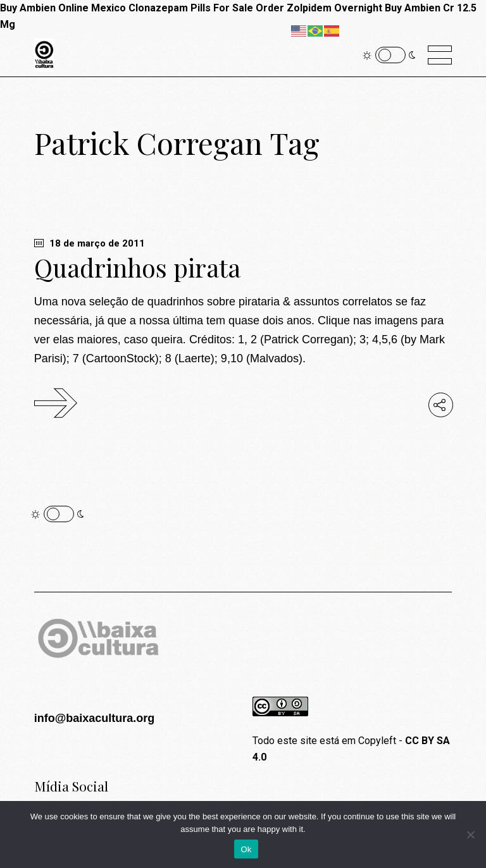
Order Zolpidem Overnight (319, 8)
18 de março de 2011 (90, 243)
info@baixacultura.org (95, 718)
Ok (246, 849)
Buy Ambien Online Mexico (63, 8)
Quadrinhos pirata (137, 267)
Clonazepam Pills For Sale (191, 8)
